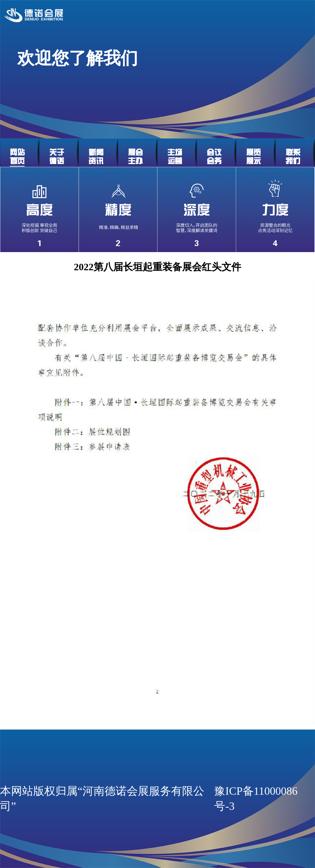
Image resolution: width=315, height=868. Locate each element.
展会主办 (135, 157)
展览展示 (253, 157)
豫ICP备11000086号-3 (256, 799)
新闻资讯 (96, 157)
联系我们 (293, 157)
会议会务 (214, 157)
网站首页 (17, 157)
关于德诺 (57, 157)
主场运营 (175, 157)
